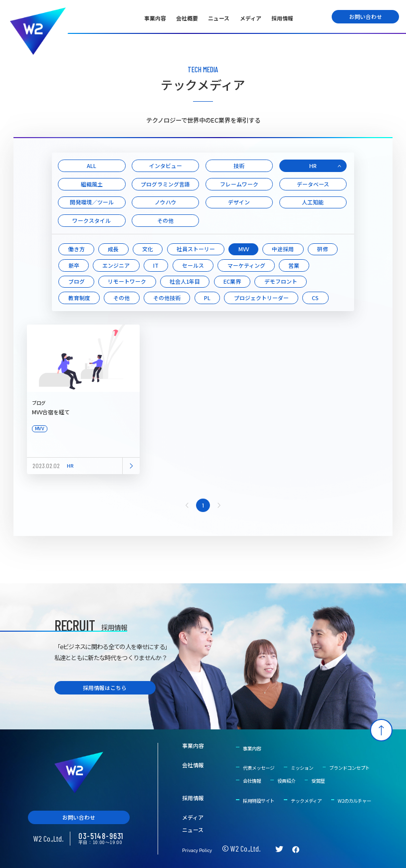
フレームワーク (239, 184)
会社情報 (193, 765)
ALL (92, 166)
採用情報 (282, 18)
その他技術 (167, 298)
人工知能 (313, 202)
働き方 (77, 249)
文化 (148, 249)
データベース (313, 184)
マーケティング (246, 265)
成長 (113, 249)
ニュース (219, 18)
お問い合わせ (366, 16)
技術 (239, 166)
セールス (193, 265)
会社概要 (187, 18)
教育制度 (79, 298)
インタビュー (166, 166)
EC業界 (232, 281)
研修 (323, 249)
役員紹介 (286, 781)
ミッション (302, 768)
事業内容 (155, 18)
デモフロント (281, 281)
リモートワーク (127, 281)
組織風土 (92, 184)
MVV (244, 249)
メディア (251, 18)
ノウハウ (166, 202)
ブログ (77, 281)
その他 (165, 220)
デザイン (239, 202)
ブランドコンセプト (349, 768)
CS (315, 298)
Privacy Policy (197, 850)
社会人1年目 (185, 281)
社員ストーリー (196, 249)
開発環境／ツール (92, 202)
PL (207, 298)
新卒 (74, 265)
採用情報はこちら (105, 688)
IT (156, 265)
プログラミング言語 (165, 184)
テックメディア (306, 801)
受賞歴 (318, 781)
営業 (294, 265)
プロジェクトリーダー (261, 298)
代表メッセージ (259, 768)
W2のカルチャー (354, 801)
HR (313, 166)
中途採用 (283, 249)
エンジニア (116, 265)
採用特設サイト (259, 801)
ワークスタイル (92, 220)
